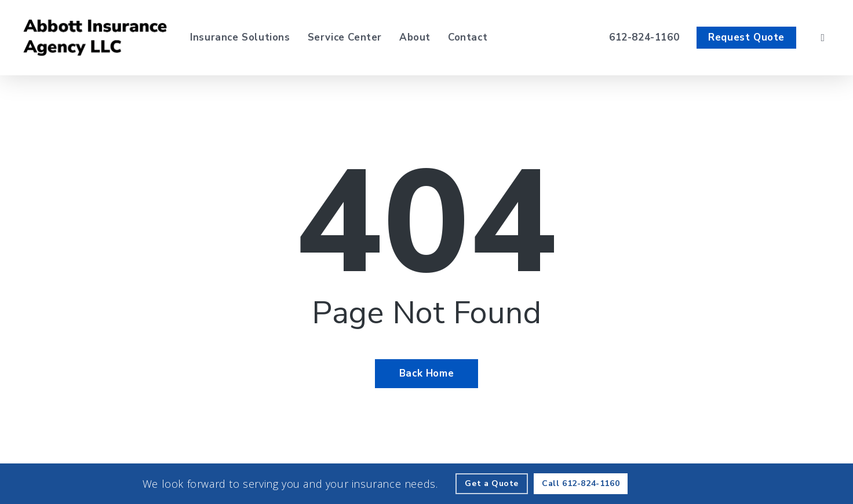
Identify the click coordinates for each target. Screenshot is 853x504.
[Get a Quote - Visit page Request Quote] (492, 484)
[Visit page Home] (95, 38)
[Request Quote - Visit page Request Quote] (746, 38)
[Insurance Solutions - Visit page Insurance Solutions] (240, 38)
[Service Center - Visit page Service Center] (345, 38)
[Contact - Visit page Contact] (468, 38)
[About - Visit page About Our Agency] (415, 38)
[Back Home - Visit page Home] (426, 374)
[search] (823, 38)
